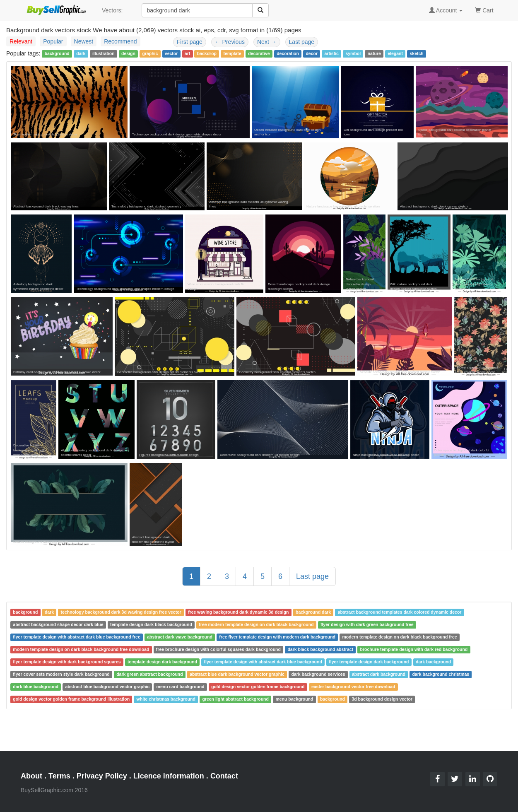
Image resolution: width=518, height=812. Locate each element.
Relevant (21, 41)
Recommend (120, 41)
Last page (302, 42)
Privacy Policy (102, 776)
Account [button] (446, 10)
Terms (59, 776)
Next (267, 42)
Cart (484, 10)
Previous (230, 42)
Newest (84, 41)
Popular (53, 41)
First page (190, 42)
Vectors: (112, 10)
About (31, 776)
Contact (224, 776)
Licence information (169, 776)
